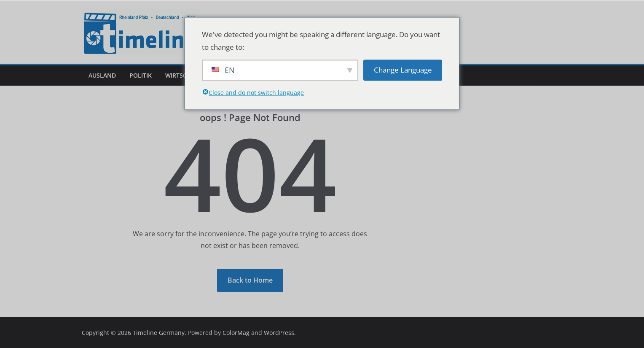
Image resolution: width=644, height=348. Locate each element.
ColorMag (236, 333)
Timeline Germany (159, 333)
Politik (141, 75)
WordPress (279, 333)
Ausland (102, 75)
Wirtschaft (183, 75)
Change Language (403, 70)
